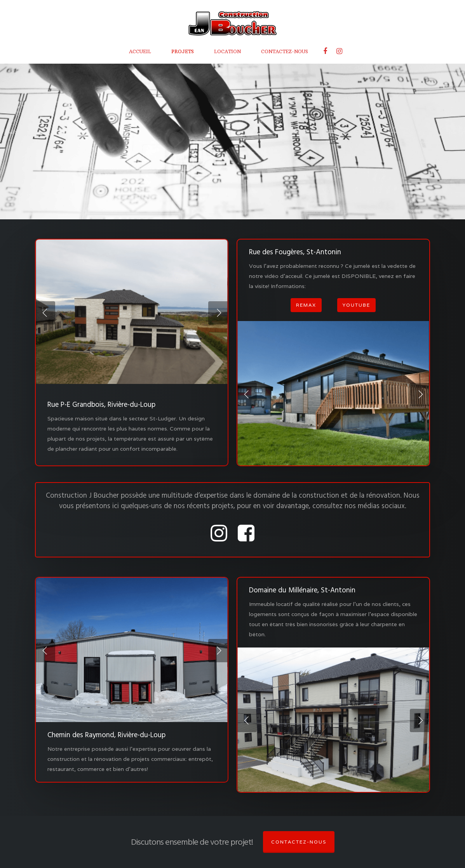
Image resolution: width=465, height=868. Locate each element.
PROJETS (183, 51)
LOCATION (227, 51)
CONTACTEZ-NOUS (285, 51)
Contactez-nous (299, 842)
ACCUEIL (140, 51)
